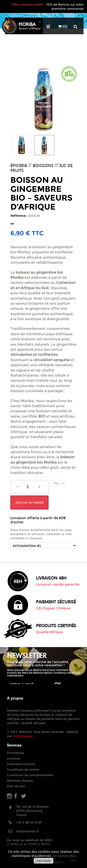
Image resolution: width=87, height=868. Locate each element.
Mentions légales (20, 781)
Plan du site (16, 786)
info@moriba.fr (28, 831)
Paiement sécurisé (21, 764)
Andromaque (23, 736)
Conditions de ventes (23, 769)
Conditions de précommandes (30, 775)
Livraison (14, 758)
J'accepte (43, 861)
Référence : (19, 216)
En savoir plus (64, 856)
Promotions (16, 753)
